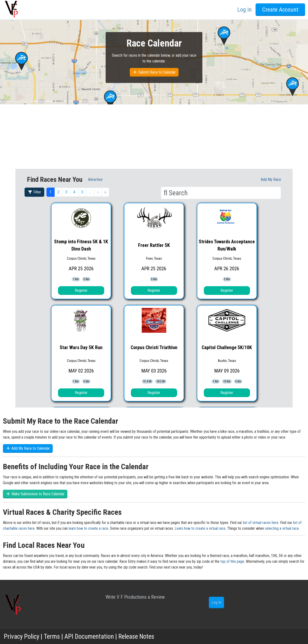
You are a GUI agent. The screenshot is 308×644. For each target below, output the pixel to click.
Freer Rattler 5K (154, 245)
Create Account (280, 10)
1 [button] (51, 192)
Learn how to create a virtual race (200, 528)
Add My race (271, 180)
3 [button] (66, 192)
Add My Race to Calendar (28, 448)
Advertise (95, 180)
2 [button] (58, 192)
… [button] (90, 192)
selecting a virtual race (282, 528)
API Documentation (91, 636)
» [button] (105, 192)
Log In (244, 10)
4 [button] (74, 192)
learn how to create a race (88, 528)
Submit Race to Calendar (154, 72)
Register (81, 290)
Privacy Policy (22, 636)
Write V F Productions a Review (135, 597)
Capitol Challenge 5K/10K (227, 347)
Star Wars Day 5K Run (81, 347)
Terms (53, 636)
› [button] (98, 192)
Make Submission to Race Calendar (35, 494)
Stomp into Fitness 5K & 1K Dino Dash (81, 245)
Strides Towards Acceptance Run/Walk (227, 245)
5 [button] (82, 192)
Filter (34, 192)
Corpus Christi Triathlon (154, 347)
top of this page (232, 561)
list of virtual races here (261, 523)
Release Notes (141, 636)
